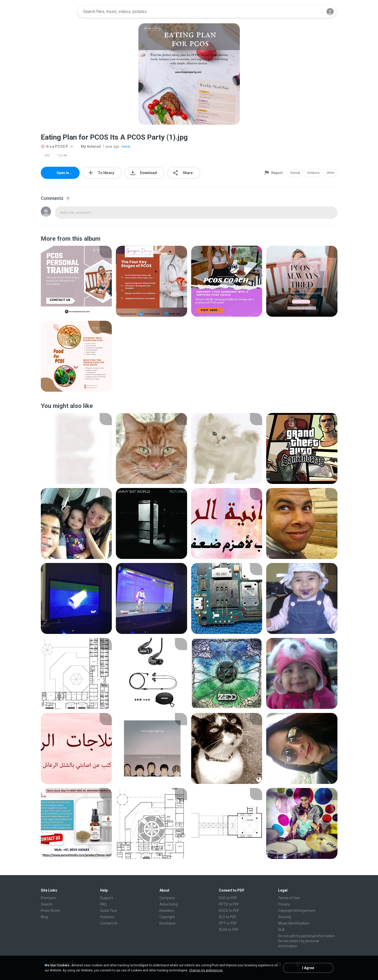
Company (167, 898)
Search (47, 904)
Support (107, 898)
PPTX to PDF (229, 904)
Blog (44, 917)
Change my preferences (206, 970)
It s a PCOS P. (55, 146)
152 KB (62, 156)
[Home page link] (58, 12)
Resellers (167, 911)
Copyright (167, 917)
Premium (48, 898)
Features (107, 917)
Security (285, 917)
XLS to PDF (228, 917)
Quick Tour (109, 911)
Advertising (169, 904)
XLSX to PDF (229, 930)
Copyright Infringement (297, 911)
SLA (281, 930)
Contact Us (109, 923)
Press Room (51, 911)
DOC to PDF (228, 898)
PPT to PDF (228, 923)
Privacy (284, 904)
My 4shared (88, 146)
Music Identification (294, 923)
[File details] (76, 281)
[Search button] (316, 12)
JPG (47, 156)
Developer (168, 923)
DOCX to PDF (229, 911)
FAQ (103, 904)
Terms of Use (289, 898)
